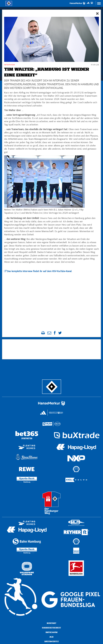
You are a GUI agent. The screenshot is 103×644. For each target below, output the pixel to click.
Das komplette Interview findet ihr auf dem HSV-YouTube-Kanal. (39, 271)
